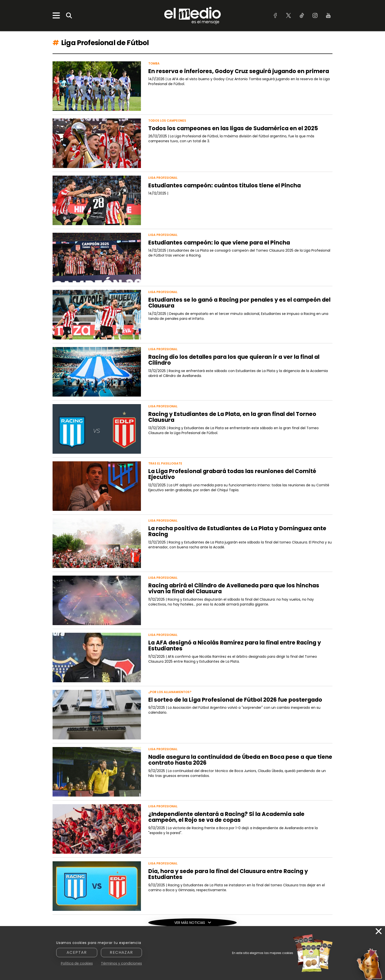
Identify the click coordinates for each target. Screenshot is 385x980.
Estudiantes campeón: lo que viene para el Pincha (219, 243)
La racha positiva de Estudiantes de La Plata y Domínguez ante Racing (237, 531)
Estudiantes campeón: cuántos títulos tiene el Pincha (225, 185)
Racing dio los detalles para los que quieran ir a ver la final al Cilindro (234, 360)
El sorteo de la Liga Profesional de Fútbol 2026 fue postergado (235, 700)
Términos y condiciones (121, 963)
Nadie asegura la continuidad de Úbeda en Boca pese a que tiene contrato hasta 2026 (240, 760)
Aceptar (77, 952)
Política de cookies (77, 963)
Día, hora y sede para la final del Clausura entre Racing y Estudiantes (228, 874)
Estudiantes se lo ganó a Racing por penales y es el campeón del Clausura (239, 303)
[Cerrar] (379, 932)
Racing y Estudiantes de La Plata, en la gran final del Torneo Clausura (232, 417)
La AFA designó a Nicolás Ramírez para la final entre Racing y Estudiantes (235, 646)
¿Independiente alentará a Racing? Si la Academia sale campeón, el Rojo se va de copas (226, 817)
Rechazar (121, 952)
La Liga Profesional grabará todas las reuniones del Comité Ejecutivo (232, 474)
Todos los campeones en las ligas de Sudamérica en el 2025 (233, 128)
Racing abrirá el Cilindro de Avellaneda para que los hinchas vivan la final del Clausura (234, 588)
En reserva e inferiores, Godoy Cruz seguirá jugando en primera (239, 71)
